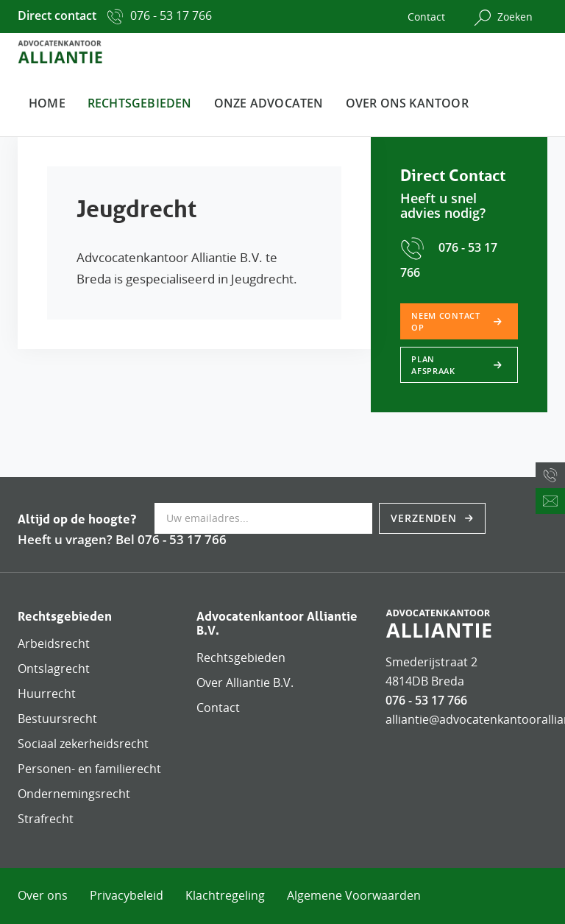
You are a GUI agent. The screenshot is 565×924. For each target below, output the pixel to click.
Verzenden (426, 518)
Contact (426, 17)
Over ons (43, 895)
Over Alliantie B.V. (245, 683)
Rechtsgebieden (140, 103)
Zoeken (504, 18)
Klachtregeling (225, 895)
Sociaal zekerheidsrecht (83, 744)
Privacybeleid (127, 895)
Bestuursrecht (57, 719)
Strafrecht (46, 819)
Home (47, 103)
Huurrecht (47, 694)
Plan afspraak (433, 365)
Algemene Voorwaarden (354, 895)
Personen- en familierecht (89, 769)
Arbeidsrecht (54, 643)
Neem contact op (446, 321)
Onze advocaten (269, 103)
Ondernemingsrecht (74, 794)
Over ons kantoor (407, 103)
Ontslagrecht (54, 669)
